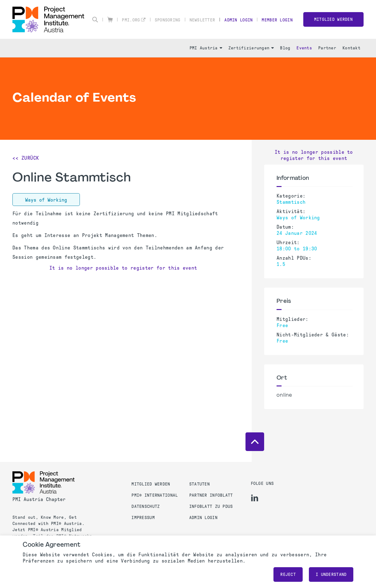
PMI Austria (206, 48)
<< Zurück (26, 158)
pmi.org (131, 20)
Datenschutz (146, 506)
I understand (331, 574)
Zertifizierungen (251, 48)
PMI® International (155, 495)
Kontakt (351, 48)
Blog (285, 48)
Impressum (143, 518)
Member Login (277, 20)
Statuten (199, 484)
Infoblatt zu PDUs (211, 506)
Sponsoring (168, 20)
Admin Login (238, 20)
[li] (255, 498)
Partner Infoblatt (211, 495)
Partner (327, 48)
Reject (288, 574)
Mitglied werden (333, 19)
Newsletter (202, 20)
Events (304, 48)
